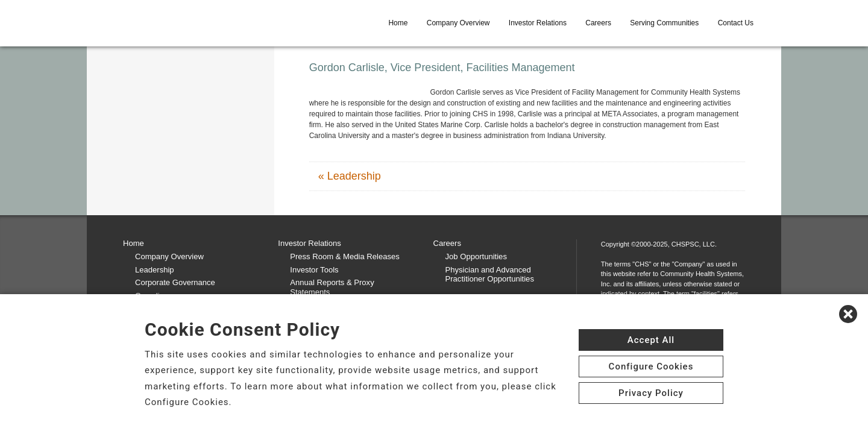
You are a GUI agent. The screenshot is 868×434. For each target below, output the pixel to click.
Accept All (651, 340)
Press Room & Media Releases (344, 256)
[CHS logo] (187, 23)
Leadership (154, 270)
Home (398, 23)
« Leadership (350, 176)
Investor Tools (314, 270)
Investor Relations (538, 23)
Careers (598, 23)
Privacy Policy (651, 393)
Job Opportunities (476, 256)
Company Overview (458, 23)
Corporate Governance (175, 282)
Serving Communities (664, 23)
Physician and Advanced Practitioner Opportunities (490, 275)
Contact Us (736, 23)
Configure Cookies (651, 366)
